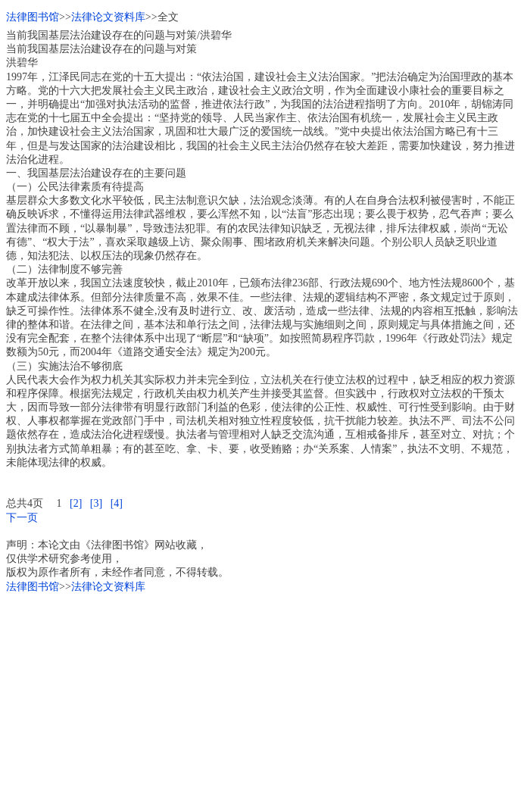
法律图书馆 (33, 17)
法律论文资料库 (108, 17)
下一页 (22, 518)
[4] (117, 503)
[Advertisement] (262, 700)
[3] (96, 503)
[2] (76, 503)
